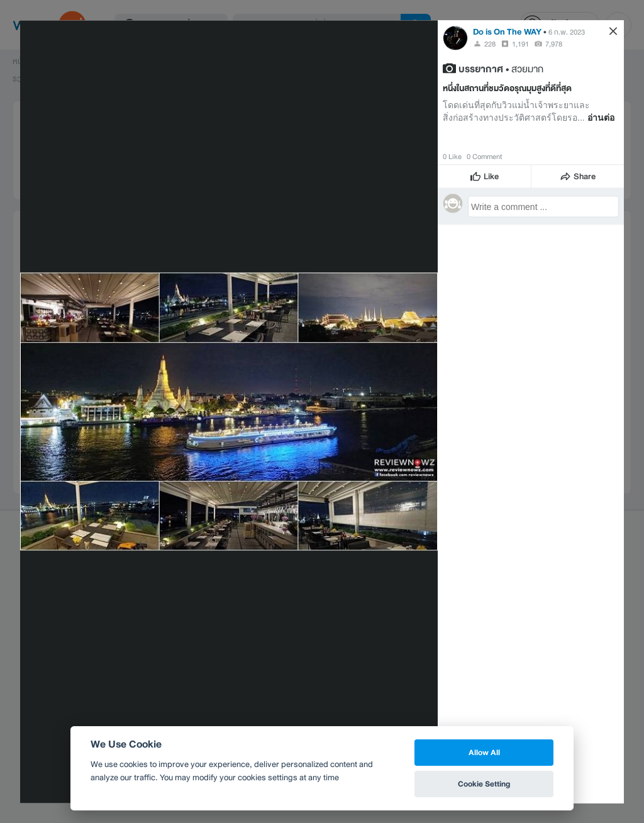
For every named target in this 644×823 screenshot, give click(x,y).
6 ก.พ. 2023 (567, 31)
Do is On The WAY (507, 31)
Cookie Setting (484, 784)
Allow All (484, 752)
